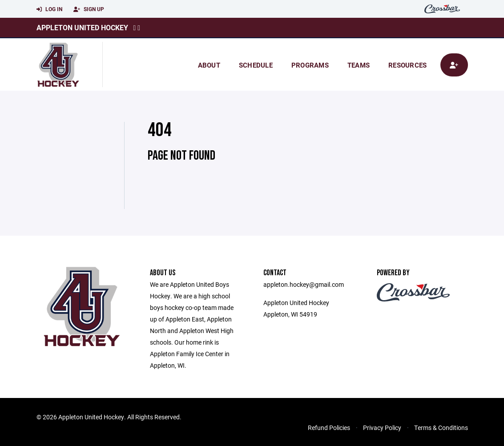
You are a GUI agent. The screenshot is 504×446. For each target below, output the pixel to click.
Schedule (256, 65)
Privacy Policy (382, 428)
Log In (49, 9)
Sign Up (89, 9)
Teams (359, 65)
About (209, 65)
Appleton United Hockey (82, 27)
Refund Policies (329, 428)
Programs (310, 65)
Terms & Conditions (441, 428)
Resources (407, 65)
